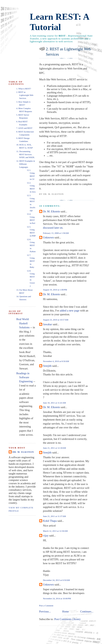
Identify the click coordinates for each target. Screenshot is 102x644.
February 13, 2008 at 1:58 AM (56, 233)
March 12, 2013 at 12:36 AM (55, 531)
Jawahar (48, 324)
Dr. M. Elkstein (51, 211)
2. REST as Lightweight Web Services (68, 52)
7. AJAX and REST (24, 128)
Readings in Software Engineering (24, 377)
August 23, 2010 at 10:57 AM (56, 320)
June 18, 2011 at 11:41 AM (54, 403)
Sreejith (47, 366)
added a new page (70, 311)
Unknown (48, 237)
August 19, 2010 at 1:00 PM (55, 290)
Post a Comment (46, 606)
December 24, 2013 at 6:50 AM (56, 580)
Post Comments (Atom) (67, 619)
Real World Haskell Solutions (23, 323)
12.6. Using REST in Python (31, 245)
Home (65, 611)
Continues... (87, 611)
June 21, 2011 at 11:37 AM (54, 516)
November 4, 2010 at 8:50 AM (56, 361)
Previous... (45, 611)
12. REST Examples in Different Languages (26, 164)
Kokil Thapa (50, 521)
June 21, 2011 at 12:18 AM (55, 448)
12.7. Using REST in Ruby (31, 261)
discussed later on (53, 228)
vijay (46, 536)
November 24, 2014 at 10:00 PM (57, 598)
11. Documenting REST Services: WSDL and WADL (26, 154)
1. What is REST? (24, 89)
